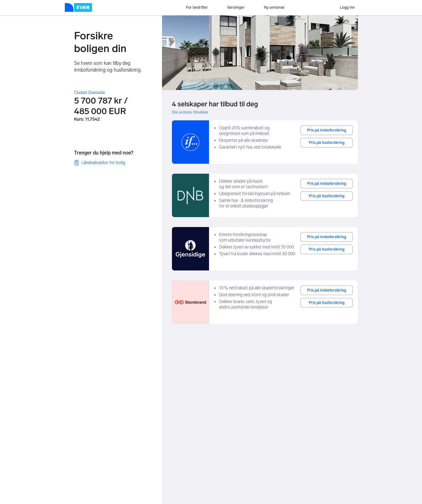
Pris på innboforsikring (327, 130)
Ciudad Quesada (89, 93)
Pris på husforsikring (327, 143)
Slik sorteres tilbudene (190, 112)
